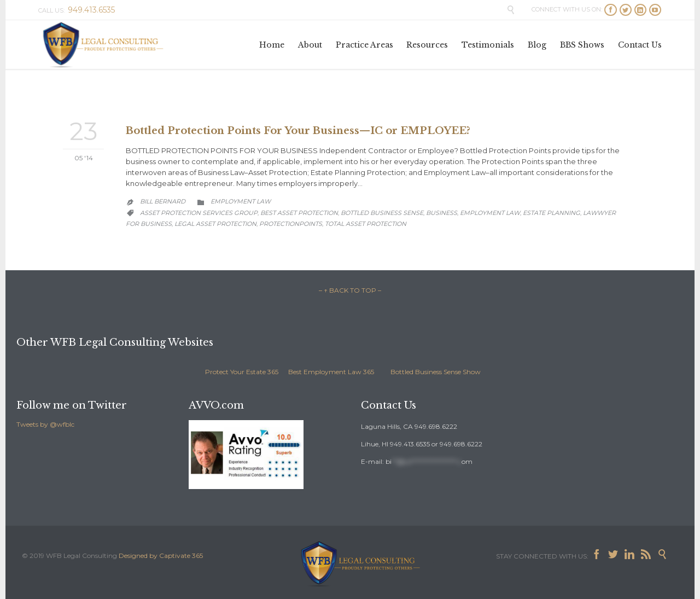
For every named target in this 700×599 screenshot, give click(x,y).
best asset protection (299, 213)
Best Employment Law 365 (331, 372)
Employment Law (241, 201)
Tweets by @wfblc (45, 424)
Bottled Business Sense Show (436, 372)
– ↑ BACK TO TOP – (350, 290)
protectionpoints (291, 224)
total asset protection (366, 224)
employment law (490, 213)
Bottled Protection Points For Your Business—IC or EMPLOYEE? (298, 131)
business (442, 213)
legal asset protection (215, 224)
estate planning (552, 213)
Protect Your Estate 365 (242, 372)
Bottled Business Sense (382, 213)
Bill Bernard (163, 201)
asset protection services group (199, 213)
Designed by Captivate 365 (161, 556)
